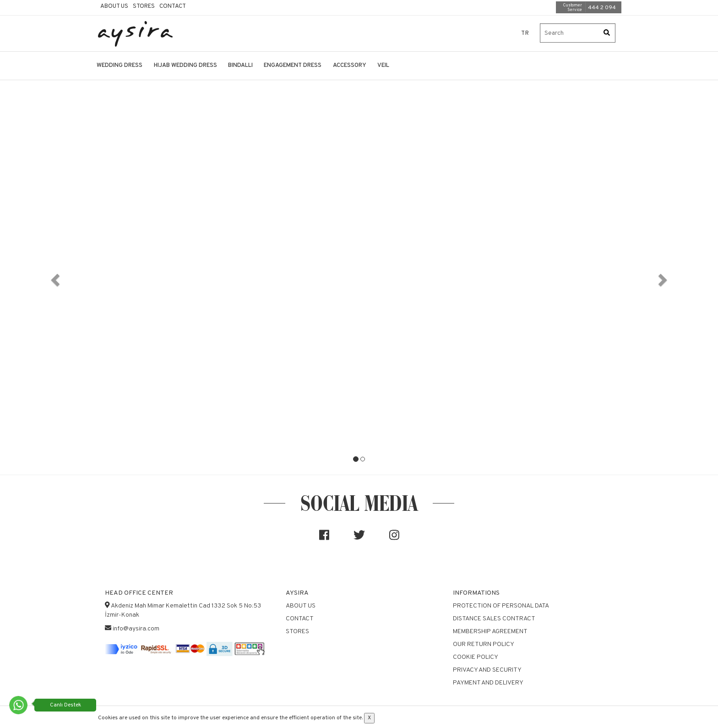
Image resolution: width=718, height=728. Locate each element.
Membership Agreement (490, 632)
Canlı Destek (65, 705)
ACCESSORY (350, 66)
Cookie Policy (476, 657)
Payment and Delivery (488, 683)
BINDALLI (240, 66)
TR (525, 33)
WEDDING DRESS (120, 66)
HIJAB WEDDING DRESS (185, 66)
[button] (54, 277)
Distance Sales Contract (494, 619)
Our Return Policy (484, 644)
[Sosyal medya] (324, 539)
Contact (173, 6)
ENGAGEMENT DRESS (293, 66)
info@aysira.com (136, 629)
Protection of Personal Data (501, 606)
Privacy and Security (487, 670)
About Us (114, 6)
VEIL (383, 66)
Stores (144, 6)
